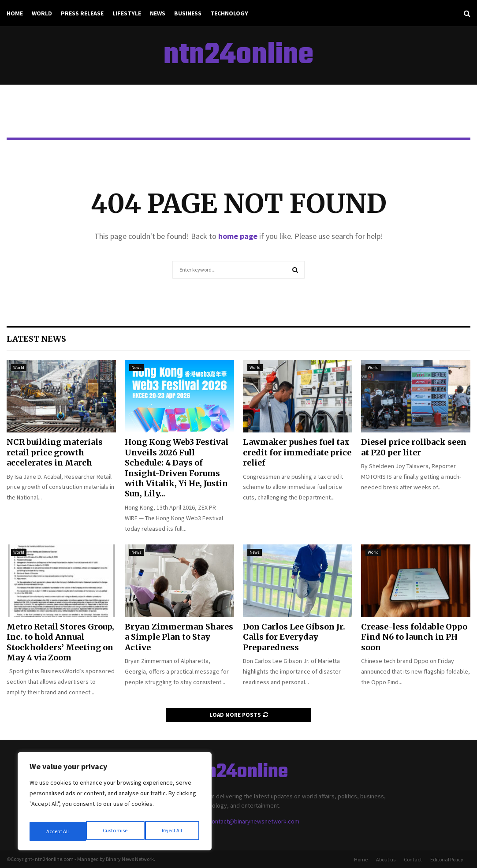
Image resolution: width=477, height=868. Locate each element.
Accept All (172, 831)
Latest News (36, 339)
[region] (115, 804)
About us (386, 859)
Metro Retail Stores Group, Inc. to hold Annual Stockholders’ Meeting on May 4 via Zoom (60, 642)
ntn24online (238, 56)
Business (188, 13)
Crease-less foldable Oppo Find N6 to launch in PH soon (414, 637)
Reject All (116, 831)
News (158, 13)
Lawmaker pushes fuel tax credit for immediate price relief (297, 452)
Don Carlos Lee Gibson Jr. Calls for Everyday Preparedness (294, 637)
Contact (413, 859)
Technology (229, 13)
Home (15, 13)
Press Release (82, 13)
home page (238, 236)
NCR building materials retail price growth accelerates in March (55, 452)
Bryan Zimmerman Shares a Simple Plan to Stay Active (179, 637)
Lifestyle (127, 13)
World (42, 13)
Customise (58, 831)
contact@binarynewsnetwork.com (254, 821)
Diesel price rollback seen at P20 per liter (414, 447)
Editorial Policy (447, 859)
